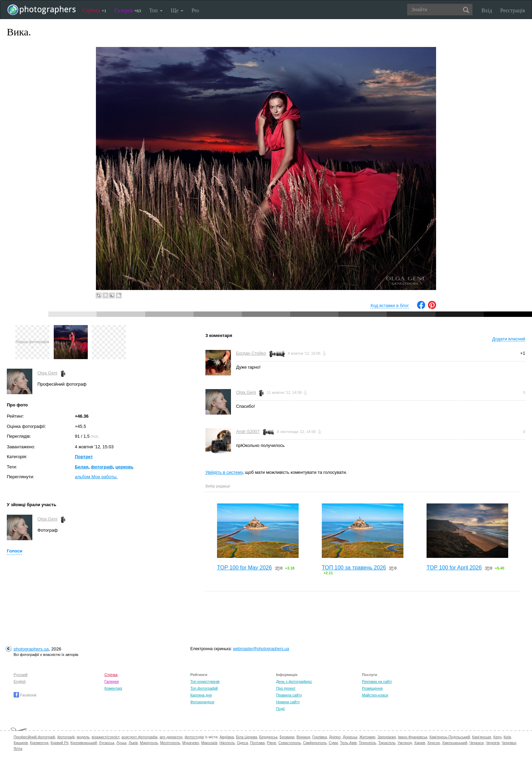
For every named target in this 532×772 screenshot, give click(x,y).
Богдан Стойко (251, 353)
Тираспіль (387, 743)
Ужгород (405, 743)
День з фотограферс (294, 681)
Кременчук (39, 743)
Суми (333, 743)
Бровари (287, 737)
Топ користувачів (205, 681)
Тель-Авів (348, 743)
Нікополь (227, 743)
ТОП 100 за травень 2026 (354, 568)
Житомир (367, 737)
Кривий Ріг (60, 743)
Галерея (128, 10)
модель (83, 737)
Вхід (487, 10)
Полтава (257, 743)
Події (281, 709)
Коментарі (113, 688)
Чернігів (493, 743)
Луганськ (107, 743)
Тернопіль (368, 743)
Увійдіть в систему (224, 472)
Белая (82, 467)
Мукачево (191, 743)
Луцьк (121, 743)
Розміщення (372, 688)
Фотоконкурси (202, 702)
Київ (507, 737)
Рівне (271, 743)
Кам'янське (482, 737)
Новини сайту (288, 702)
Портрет (84, 457)
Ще (177, 10)
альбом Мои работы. (96, 477)
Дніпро (335, 737)
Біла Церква (247, 737)
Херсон (434, 743)
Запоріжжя (387, 737)
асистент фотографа (139, 737)
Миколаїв (209, 743)
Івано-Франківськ (413, 737)
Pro (195, 10)
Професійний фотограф (34, 737)
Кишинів (21, 743)
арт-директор (171, 737)
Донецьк (350, 737)
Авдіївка (227, 737)
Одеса (243, 743)
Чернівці (509, 743)
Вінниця (303, 737)
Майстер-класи (375, 695)
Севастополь (289, 743)
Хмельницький (454, 743)
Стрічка (94, 10)
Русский (21, 675)
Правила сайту (289, 695)
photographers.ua (31, 649)
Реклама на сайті (377, 681)
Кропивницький (84, 743)
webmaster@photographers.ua (261, 649)
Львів (133, 743)
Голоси (14, 551)
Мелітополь (170, 743)
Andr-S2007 (248, 431)
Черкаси (477, 743)
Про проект (286, 688)
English (20, 681)
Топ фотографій (204, 688)
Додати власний (509, 339)
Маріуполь (149, 743)
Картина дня (201, 695)
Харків (420, 743)
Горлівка (320, 737)
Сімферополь (315, 743)
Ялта (18, 749)
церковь (124, 467)
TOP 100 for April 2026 (454, 568)
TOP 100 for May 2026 (244, 568)
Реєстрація (513, 10)
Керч (497, 737)
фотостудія (194, 737)
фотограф (102, 467)
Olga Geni (47, 373)
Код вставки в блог (390, 305)
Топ (156, 10)
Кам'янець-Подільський (450, 737)
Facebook (25, 695)
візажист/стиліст (105, 737)
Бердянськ (268, 737)
